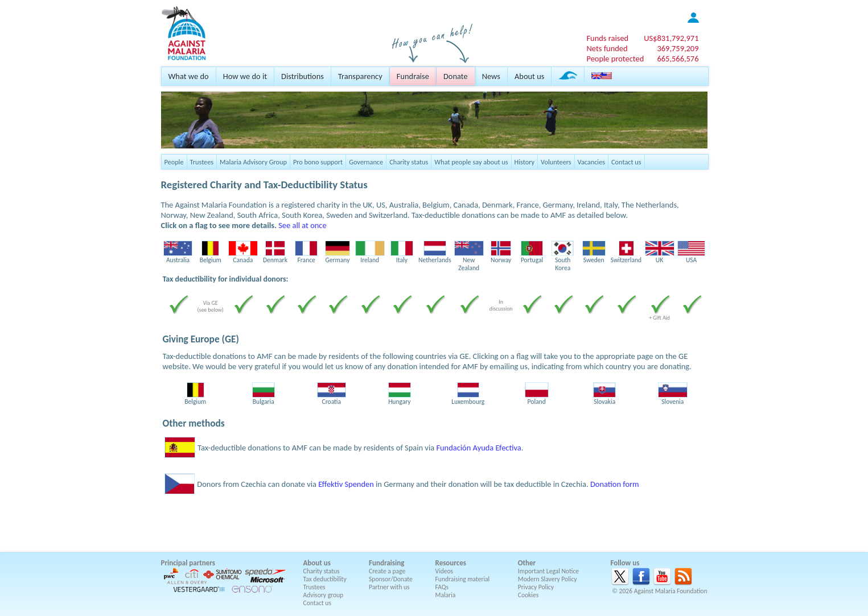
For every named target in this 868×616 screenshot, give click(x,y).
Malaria (446, 595)
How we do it (245, 76)
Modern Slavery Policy (548, 579)
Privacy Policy (536, 587)
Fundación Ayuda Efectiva (478, 448)
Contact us (626, 162)
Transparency (360, 76)
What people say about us (471, 162)
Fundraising (386, 563)
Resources (451, 563)
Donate (456, 76)
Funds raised (607, 38)
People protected (615, 59)
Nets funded (607, 48)
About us (529, 76)
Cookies (528, 595)
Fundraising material (463, 579)
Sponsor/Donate (391, 579)
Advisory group (324, 595)
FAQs (442, 587)
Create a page (387, 571)
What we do (189, 76)
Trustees (202, 162)
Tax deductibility (325, 579)
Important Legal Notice (548, 571)
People (174, 162)
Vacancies (591, 162)
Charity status (409, 162)
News (491, 76)
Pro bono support (318, 162)
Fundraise (413, 76)
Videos (445, 571)
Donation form (615, 484)
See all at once (302, 225)
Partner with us (389, 587)
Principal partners (188, 563)
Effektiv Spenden (346, 484)
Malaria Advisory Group (253, 162)
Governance (366, 162)
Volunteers (556, 162)
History (524, 162)
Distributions (303, 76)
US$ (671, 38)
